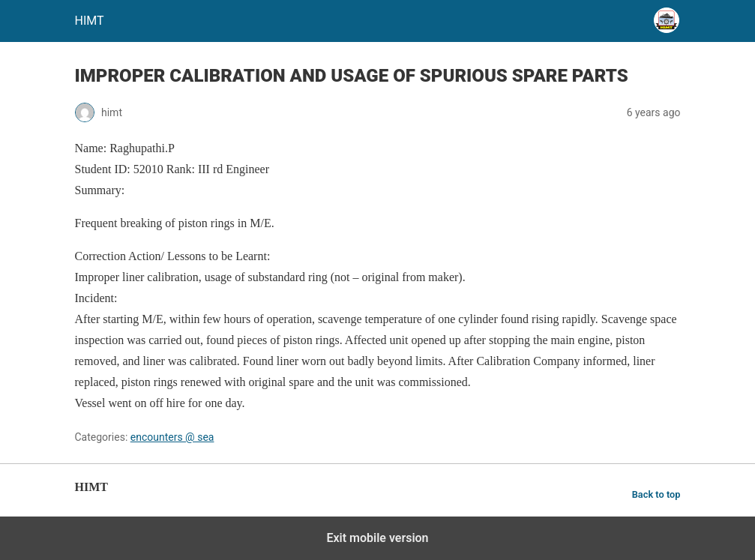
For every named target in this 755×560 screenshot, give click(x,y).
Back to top (656, 494)
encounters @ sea (172, 437)
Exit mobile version (377, 538)
